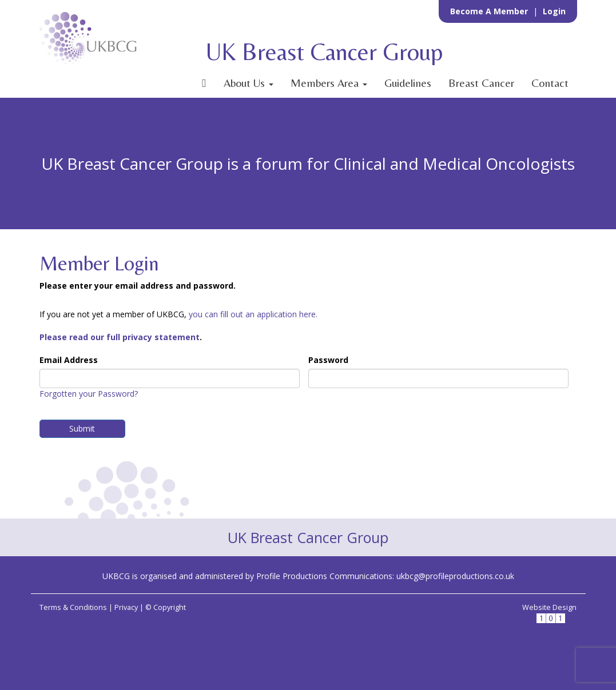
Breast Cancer (481, 83)
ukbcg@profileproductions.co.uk (455, 576)
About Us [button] (249, 83)
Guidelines (408, 83)
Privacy (126, 607)
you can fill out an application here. (253, 314)
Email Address (69, 360)
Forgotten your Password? (89, 394)
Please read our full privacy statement (120, 337)
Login (554, 11)
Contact (550, 83)
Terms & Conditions (73, 607)
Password (328, 360)
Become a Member (490, 11)
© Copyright (166, 607)
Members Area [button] (329, 83)
